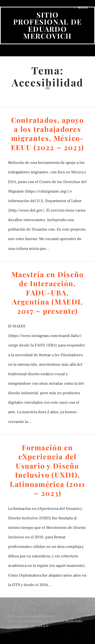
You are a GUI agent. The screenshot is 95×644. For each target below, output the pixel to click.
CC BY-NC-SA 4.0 (34, 625)
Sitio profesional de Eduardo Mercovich (48, 25)
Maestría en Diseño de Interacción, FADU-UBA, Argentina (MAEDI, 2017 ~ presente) (48, 293)
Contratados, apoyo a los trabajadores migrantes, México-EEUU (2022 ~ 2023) (47, 134)
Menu (83, 8)
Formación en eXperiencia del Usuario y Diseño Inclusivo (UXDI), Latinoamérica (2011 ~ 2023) (47, 470)
